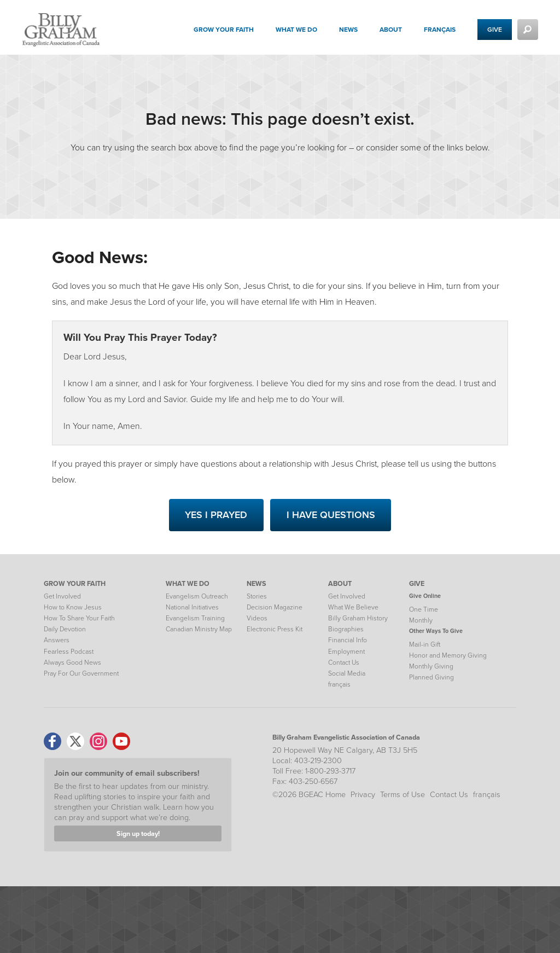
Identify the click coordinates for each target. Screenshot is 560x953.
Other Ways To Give (436, 631)
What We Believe (353, 607)
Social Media (347, 673)
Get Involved (62, 596)
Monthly (421, 620)
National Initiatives (192, 607)
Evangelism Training (195, 618)
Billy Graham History (358, 618)
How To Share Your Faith (79, 618)
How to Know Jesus (73, 607)
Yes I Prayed (216, 515)
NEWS (256, 583)
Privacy (363, 794)
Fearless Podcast (69, 652)
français (440, 29)
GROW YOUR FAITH (75, 583)
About (391, 29)
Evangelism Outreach (197, 596)
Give (495, 30)
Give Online (425, 596)
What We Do (296, 29)
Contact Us (344, 663)
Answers (57, 640)
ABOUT (340, 583)
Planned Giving (431, 677)
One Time (424, 609)
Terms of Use (402, 794)
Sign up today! (138, 833)
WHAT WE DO (188, 583)
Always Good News (72, 663)
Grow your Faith (224, 29)
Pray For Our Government (81, 673)
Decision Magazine (275, 607)
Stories (257, 596)
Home (336, 794)
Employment (346, 652)
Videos (257, 618)
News (348, 29)
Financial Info (348, 640)
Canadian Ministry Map (199, 629)
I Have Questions (331, 515)
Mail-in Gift (425, 644)
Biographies (346, 629)
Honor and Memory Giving (448, 655)
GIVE (417, 583)
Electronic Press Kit (275, 629)
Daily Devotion (65, 629)
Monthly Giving (431, 666)
